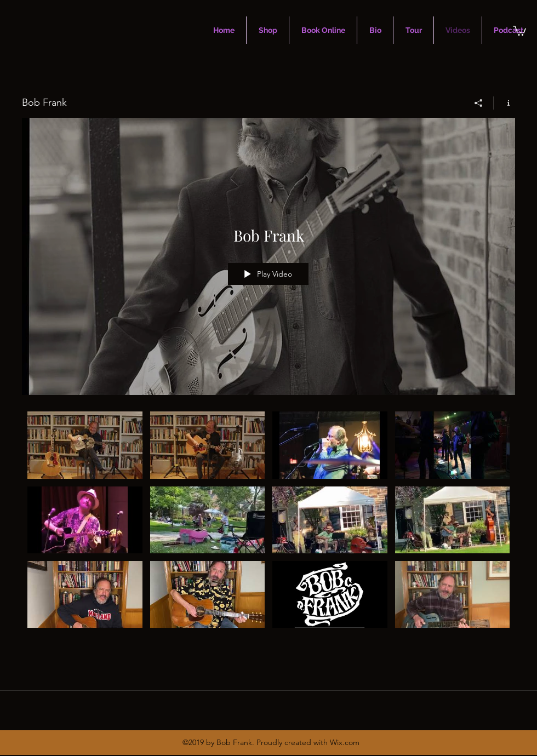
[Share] (479, 103)
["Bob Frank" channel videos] (268, 525)
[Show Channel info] (504, 103)
